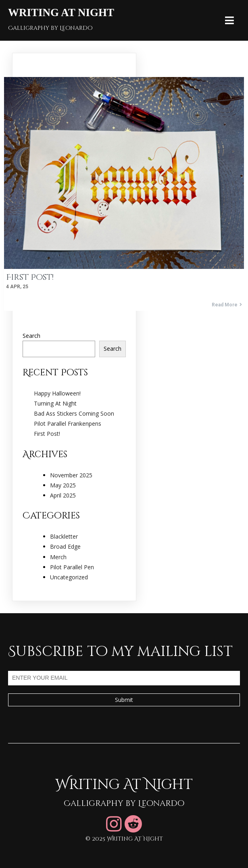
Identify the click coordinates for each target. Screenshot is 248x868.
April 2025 (63, 495)
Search (31, 336)
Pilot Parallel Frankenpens (68, 424)
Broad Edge (65, 546)
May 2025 (63, 485)
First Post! (47, 434)
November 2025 (71, 475)
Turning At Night (55, 403)
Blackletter (64, 536)
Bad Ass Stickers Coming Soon (74, 413)
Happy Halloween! (57, 393)
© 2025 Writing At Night (124, 839)
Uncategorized (69, 577)
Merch (58, 557)
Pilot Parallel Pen (72, 567)
